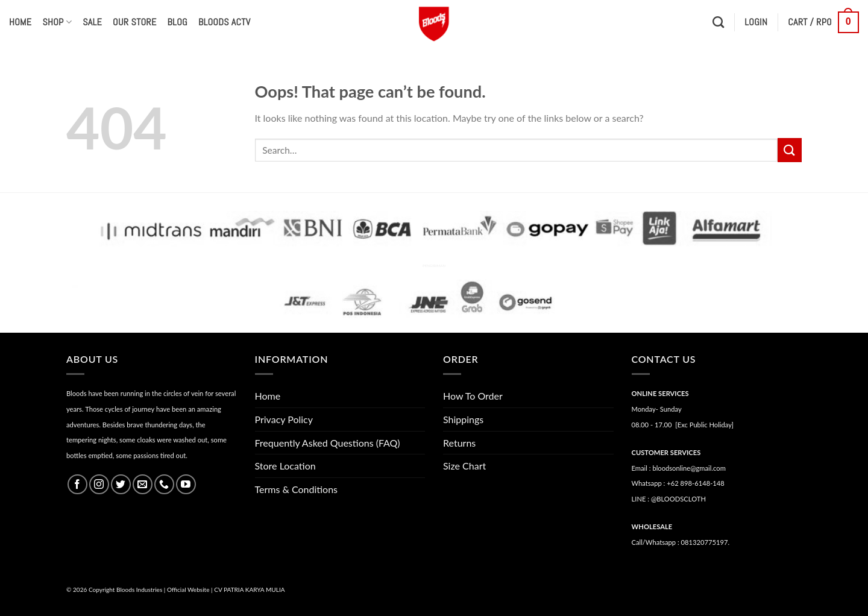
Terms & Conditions (297, 489)
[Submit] (790, 150)
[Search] (718, 22)
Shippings (463, 419)
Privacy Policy (284, 419)
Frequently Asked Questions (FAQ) (328, 443)
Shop (57, 22)
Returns (459, 443)
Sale (92, 22)
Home (20, 22)
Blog (178, 22)
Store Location (285, 466)
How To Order (473, 396)
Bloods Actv (224, 22)
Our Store (134, 22)
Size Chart (464, 466)
